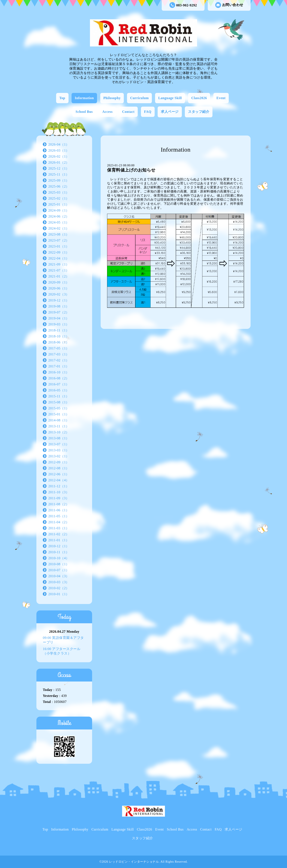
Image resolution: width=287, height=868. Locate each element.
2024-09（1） (59, 210)
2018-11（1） (59, 330)
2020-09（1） (59, 282)
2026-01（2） (59, 162)
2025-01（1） (59, 204)
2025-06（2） (59, 186)
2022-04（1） (59, 258)
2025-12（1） (59, 168)
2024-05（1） (59, 222)
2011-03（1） (59, 528)
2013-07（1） (59, 444)
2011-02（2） (59, 534)
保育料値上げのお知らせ (131, 170)
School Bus (84, 112)
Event (221, 98)
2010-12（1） (59, 546)
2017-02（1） (59, 360)
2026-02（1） (59, 156)
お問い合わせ (229, 5)
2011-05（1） (59, 516)
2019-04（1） (59, 318)
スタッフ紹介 (199, 112)
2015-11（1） (59, 396)
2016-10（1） (59, 372)
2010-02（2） (59, 588)
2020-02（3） (59, 294)
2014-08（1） (59, 420)
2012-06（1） (59, 474)
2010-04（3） (59, 576)
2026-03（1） (59, 150)
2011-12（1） (59, 486)
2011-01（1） (59, 540)
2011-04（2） (59, 522)
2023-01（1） (59, 246)
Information (84, 98)
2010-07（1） (59, 570)
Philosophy (112, 98)
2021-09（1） (59, 264)
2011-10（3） (59, 492)
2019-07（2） (59, 312)
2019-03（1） (59, 324)
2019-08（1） (59, 306)
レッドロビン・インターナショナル (134, 862)
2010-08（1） (59, 564)
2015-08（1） (59, 402)
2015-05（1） (59, 408)
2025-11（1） (59, 174)
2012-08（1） (59, 468)
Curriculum (140, 98)
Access (108, 112)
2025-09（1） (59, 180)
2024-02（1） (59, 228)
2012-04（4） (59, 480)
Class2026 (199, 98)
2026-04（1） (59, 144)
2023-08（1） (59, 234)
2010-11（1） (59, 552)
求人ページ (170, 112)
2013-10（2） (59, 432)
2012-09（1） (59, 462)
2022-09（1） (59, 252)
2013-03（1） (59, 450)
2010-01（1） (59, 594)
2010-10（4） (59, 558)
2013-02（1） (59, 456)
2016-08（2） (59, 378)
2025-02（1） (59, 198)
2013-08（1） (59, 438)
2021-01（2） (59, 276)
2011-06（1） (59, 510)
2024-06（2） (59, 216)
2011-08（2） (59, 504)
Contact (128, 112)
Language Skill (170, 98)
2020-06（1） (59, 288)
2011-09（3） (59, 498)
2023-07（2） (59, 240)
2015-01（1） (59, 414)
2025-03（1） (59, 192)
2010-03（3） (59, 582)
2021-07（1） (59, 270)
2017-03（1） (59, 354)
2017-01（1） (59, 366)
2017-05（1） (59, 348)
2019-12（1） (59, 300)
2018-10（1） (59, 336)
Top (62, 98)
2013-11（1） (59, 426)
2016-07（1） (59, 384)
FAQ (148, 112)
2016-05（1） (59, 390)
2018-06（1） (59, 342)
